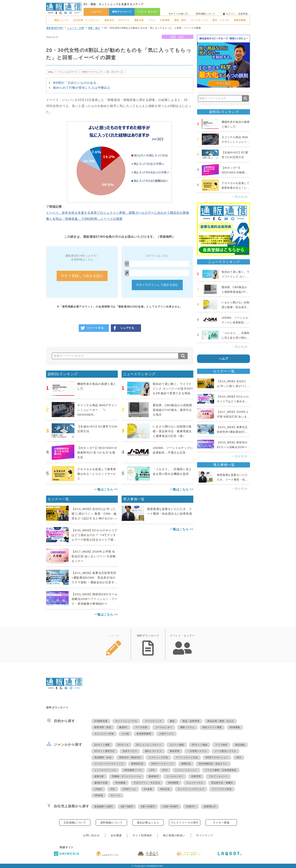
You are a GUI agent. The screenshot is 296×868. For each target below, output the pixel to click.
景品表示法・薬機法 (222, 783)
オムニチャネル (195, 783)
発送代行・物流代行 (130, 757)
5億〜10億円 (148, 806)
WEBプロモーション (217, 757)
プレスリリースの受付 (185, 823)
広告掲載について (75, 823)
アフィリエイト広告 (187, 757)
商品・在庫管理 (191, 721)
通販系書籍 (240, 20)
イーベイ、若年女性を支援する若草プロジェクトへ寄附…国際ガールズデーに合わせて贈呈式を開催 (118, 213)
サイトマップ (205, 835)
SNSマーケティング (92, 72)
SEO (239, 757)
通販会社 (109, 20)
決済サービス (130, 751)
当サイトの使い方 (178, 14)
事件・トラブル (221, 20)
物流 (172, 721)
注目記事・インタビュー (87, 20)
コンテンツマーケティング (109, 764)
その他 (125, 734)
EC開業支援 (101, 721)
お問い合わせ (91, 835)
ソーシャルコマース (68, 72)
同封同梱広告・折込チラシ (213, 764)
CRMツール (129, 789)
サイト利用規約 (142, 835)
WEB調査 (173, 783)
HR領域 (99, 795)
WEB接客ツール (133, 770)
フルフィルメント (218, 776)
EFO (165, 770)
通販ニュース (61, 20)
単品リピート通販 (212, 727)
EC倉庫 (148, 789)
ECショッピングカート (149, 745)
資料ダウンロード (122, 12)
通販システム (187, 727)
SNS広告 (165, 789)
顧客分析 (99, 776)
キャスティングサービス (191, 789)
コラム (152, 20)
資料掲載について (205, 14)
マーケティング (199, 20)
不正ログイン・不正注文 (147, 783)
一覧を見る (240, 197)
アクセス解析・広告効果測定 (221, 770)
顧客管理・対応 (103, 727)
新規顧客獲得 (144, 734)
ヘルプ (224, 359)
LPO (152, 770)
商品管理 (175, 751)
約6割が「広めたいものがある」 (76, 83)
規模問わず (210, 806)
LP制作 (98, 789)
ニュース (96, 12)
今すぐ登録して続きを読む (82, 276)
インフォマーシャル (105, 770)
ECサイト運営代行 (105, 751)
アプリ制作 (221, 745)
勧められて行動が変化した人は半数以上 (82, 88)
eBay (51, 72)
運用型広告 (137, 764)
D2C (113, 789)
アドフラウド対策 (222, 789)
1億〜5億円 (127, 806)
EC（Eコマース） (116, 72)
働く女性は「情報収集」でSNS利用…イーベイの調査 (84, 219)
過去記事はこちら (148, 823)
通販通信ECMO (55, 28)
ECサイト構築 (200, 745)
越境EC (123, 727)
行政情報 (165, 20)
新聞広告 (186, 764)
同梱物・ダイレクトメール (126, 776)
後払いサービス (153, 751)
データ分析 (141, 727)
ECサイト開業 (102, 745)
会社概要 (116, 835)
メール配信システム (225, 751)
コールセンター (164, 727)
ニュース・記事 (76, 28)
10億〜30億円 (170, 806)
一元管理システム (197, 751)
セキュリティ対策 (104, 734)
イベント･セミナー (147, 12)
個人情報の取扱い (174, 835)
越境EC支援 (101, 783)
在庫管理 (196, 776)
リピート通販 (177, 745)
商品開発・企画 (103, 757)
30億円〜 (191, 806)
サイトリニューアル (126, 721)
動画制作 (154, 776)
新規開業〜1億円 (104, 806)
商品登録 (240, 745)
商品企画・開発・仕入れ (221, 721)
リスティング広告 (158, 757)
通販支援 (139, 20)
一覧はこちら (104, 489)
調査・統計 (180, 20)
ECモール (124, 20)
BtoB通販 (235, 727)
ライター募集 (221, 823)
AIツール (115, 795)
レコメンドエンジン (186, 770)
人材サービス (166, 734)
